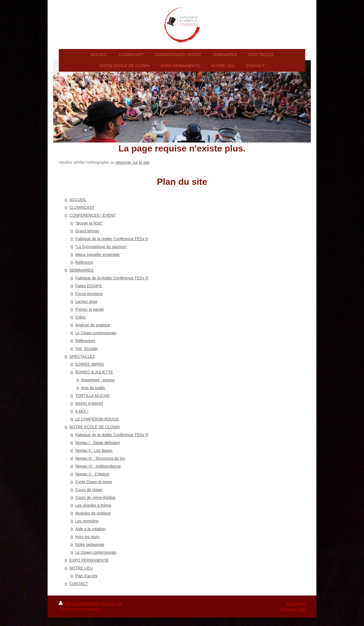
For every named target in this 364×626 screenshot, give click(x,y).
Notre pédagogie (90, 545)
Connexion (296, 604)
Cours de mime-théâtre (95, 497)
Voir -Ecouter (87, 349)
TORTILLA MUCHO (92, 396)
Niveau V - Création (92, 474)
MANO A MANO (89, 403)
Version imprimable (79, 604)
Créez (81, 317)
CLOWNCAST (82, 207)
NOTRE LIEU (81, 568)
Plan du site (112, 604)
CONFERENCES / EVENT (93, 215)
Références (85, 341)
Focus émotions (89, 294)
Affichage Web (292, 609)
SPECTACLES (82, 356)
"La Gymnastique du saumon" (101, 247)
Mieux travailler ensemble (98, 254)
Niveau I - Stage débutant (98, 443)
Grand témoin (87, 231)
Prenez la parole (90, 309)
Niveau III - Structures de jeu (100, 458)
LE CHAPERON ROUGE (97, 419)
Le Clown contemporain (96, 333)
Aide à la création (90, 529)
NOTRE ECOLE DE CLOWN (95, 427)
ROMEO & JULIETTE (94, 372)
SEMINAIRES (81, 270)
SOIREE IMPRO (90, 364)
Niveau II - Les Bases (94, 450)
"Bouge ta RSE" (89, 223)
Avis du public (93, 388)
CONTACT (79, 584)
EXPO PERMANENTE (89, 560)
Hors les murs (87, 537)
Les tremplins (87, 521)
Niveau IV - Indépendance (98, 466)
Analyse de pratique (93, 325)
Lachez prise (86, 302)
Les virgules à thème (93, 505)
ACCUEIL (78, 200)
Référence (84, 262)
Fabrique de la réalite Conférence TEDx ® (112, 239)
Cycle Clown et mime (94, 482)
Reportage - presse (98, 380)
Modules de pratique (93, 513)
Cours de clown (89, 490)
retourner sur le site (133, 162)
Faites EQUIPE (89, 286)
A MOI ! (82, 411)
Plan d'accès (86, 576)
